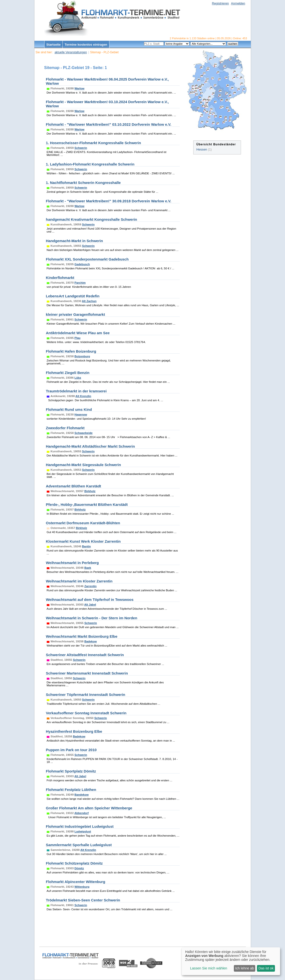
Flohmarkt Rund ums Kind (69, 409)
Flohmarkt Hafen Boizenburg (71, 351)
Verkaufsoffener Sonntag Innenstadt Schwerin (86, 713)
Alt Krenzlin (83, 396)
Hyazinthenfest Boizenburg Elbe (74, 731)
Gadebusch (82, 264)
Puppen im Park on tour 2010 (71, 750)
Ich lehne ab (244, 968)
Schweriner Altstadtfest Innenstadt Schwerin (85, 655)
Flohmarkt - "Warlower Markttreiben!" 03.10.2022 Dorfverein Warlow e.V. (109, 124)
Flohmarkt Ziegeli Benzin (68, 373)
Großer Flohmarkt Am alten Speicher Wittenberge (89, 808)
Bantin (87, 546)
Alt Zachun (89, 301)
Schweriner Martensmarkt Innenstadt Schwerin (87, 673)
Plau (77, 338)
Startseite (53, 45)
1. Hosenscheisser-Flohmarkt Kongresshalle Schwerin (94, 143)
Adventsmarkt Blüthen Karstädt (74, 486)
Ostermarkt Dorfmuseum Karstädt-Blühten (83, 523)
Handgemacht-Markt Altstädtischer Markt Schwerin (90, 446)
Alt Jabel (90, 605)
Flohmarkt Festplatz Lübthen (71, 790)
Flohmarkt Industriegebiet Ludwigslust (80, 826)
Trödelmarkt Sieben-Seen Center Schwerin (83, 900)
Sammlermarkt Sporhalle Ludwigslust (79, 845)
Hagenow (81, 414)
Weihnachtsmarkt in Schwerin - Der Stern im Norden (92, 618)
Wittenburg (82, 887)
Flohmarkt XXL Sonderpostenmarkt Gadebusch (87, 259)
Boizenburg (82, 356)
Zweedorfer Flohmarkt (65, 428)
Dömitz (79, 868)
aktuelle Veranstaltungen (71, 52)
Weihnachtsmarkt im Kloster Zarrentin (79, 581)
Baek (88, 568)
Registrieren (220, 3)
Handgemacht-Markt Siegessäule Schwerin (83, 465)
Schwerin (81, 148)
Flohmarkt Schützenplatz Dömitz (74, 863)
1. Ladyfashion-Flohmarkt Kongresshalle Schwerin (90, 164)
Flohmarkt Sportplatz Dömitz (71, 771)
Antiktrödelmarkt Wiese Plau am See (78, 333)
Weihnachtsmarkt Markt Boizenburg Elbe (82, 636)
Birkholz (90, 491)
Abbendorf (81, 813)
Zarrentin (90, 586)
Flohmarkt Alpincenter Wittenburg (76, 882)
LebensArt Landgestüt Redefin (73, 296)
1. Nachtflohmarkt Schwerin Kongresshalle (83, 183)
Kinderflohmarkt (60, 278)
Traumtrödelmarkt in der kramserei (76, 391)
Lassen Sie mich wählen (209, 968)
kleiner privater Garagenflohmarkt (75, 314)
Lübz (78, 378)
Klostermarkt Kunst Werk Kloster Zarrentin (83, 541)
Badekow (91, 641)
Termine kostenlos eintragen (86, 45)
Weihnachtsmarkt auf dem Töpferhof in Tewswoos (90, 600)
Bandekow (82, 795)
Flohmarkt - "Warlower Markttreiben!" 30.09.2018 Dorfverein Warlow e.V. (109, 201)
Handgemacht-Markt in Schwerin (75, 241)
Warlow (80, 88)
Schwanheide (84, 433)
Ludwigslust (83, 831)
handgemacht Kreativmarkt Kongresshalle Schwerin (92, 219)
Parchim (80, 283)
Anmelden (238, 3)
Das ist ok (266, 968)
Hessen (202, 149)
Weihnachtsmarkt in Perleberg (72, 563)
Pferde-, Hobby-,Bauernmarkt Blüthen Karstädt (87, 504)
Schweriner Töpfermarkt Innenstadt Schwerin (86, 695)
